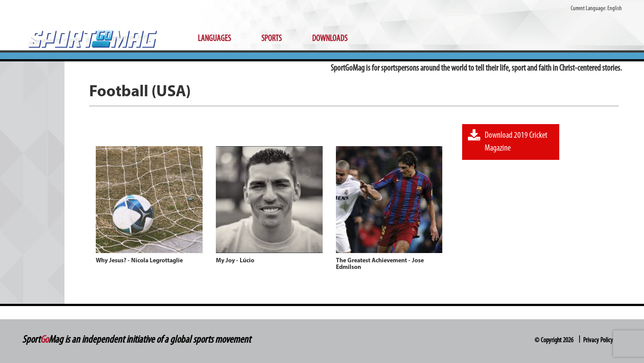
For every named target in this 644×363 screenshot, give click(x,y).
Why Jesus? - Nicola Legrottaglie (139, 261)
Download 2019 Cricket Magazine (508, 141)
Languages (214, 39)
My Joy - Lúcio (235, 261)
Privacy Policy (598, 340)
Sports (271, 39)
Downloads (330, 39)
